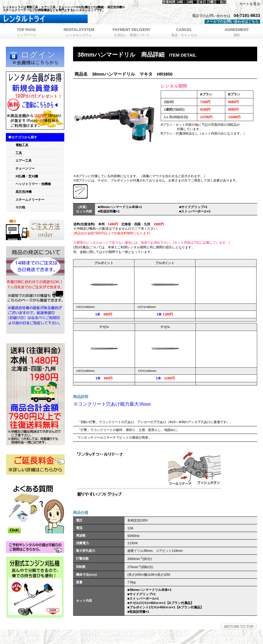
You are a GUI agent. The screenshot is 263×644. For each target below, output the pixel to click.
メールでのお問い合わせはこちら (232, 22)
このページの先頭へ (239, 626)
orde (35, 230)
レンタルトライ (73, 19)
